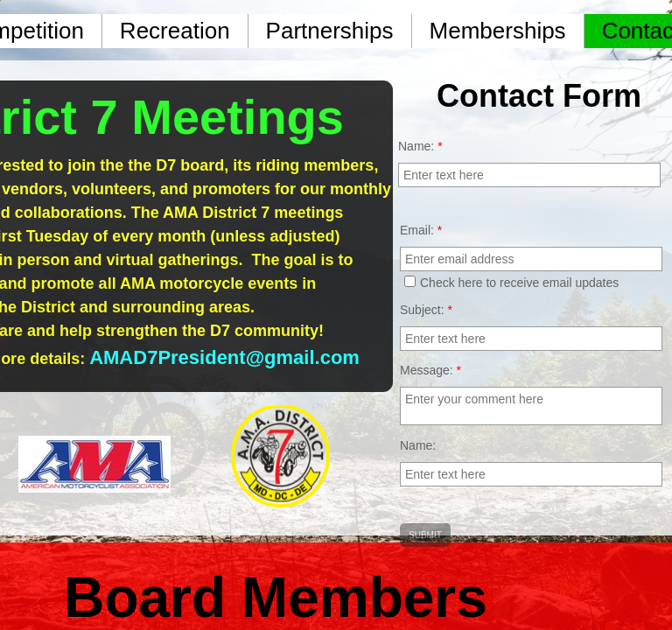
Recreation (175, 31)
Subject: (426, 310)
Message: (430, 370)
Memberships (498, 31)
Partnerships (330, 31)
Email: (421, 230)
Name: (418, 445)
